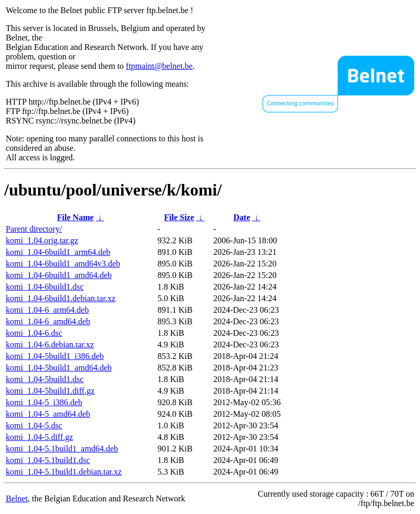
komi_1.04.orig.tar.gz (42, 240)
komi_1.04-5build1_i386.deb (55, 356)
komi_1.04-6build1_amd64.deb (59, 275)
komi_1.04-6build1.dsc (45, 287)
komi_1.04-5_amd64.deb (48, 414)
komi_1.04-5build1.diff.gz (50, 391)
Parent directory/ (34, 229)
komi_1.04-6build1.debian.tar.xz (61, 298)
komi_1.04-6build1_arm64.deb (58, 252)
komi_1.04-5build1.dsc (45, 379)
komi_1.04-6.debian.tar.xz (50, 345)
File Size (179, 217)
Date (242, 217)
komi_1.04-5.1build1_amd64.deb (62, 449)
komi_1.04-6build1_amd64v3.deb (63, 264)
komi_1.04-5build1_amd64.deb (59, 368)
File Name (76, 217)
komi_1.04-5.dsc (34, 425)
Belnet (17, 498)
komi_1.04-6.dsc (34, 333)
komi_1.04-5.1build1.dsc (48, 460)
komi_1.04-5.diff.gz (39, 437)
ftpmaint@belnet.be (159, 66)
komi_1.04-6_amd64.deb (48, 321)
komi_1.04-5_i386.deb (44, 402)
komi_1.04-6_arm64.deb (47, 310)
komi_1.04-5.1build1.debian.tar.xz (64, 472)
